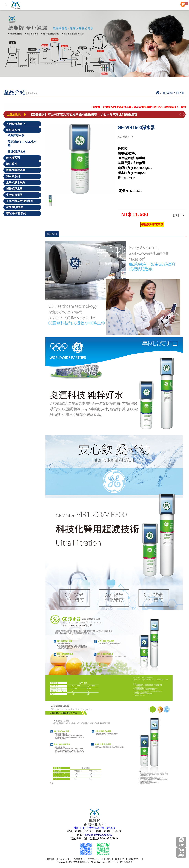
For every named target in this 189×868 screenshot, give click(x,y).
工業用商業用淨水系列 (20, 201)
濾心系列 (12, 164)
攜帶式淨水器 (14, 189)
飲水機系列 (13, 158)
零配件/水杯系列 (16, 213)
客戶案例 (92, 859)
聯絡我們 (120, 859)
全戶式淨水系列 (16, 182)
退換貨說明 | (136, 859)
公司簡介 (50, 859)
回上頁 (180, 93)
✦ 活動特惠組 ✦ (16, 124)
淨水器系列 (13, 130)
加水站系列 (13, 176)
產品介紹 (64, 859)
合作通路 (78, 859)
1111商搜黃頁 (126, 862)
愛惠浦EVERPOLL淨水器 (22, 143)
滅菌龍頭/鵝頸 (15, 207)
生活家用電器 (14, 195)
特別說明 (52, 234)
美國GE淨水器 (17, 152)
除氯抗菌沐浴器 (16, 170)
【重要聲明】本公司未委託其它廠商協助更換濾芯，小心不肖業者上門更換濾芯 (83, 114)
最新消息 (106, 859)
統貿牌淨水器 (16, 135)
